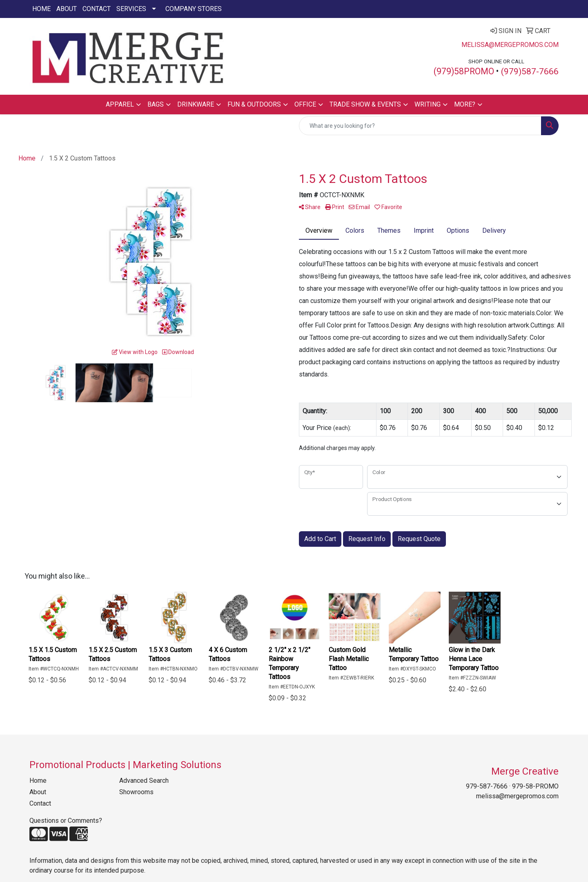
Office (305, 104)
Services (131, 9)
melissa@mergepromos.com (510, 45)
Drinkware (196, 104)
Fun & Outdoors (254, 104)
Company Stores (194, 9)
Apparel (120, 104)
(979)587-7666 (530, 71)
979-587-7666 (487, 786)
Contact (97, 9)
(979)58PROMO (464, 71)
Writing (428, 104)
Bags (156, 104)
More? (465, 104)
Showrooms (136, 792)
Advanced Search (144, 781)
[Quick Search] (420, 126)
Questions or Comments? (66, 821)
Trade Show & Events (365, 104)
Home (41, 9)
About (67, 9)
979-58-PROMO (535, 786)
